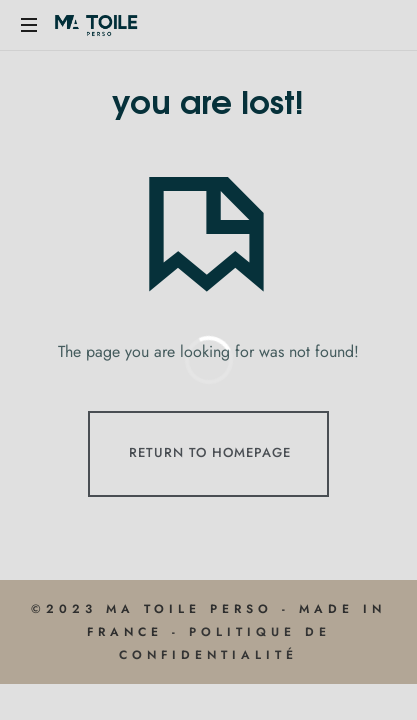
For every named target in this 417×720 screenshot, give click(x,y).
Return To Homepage (210, 452)
